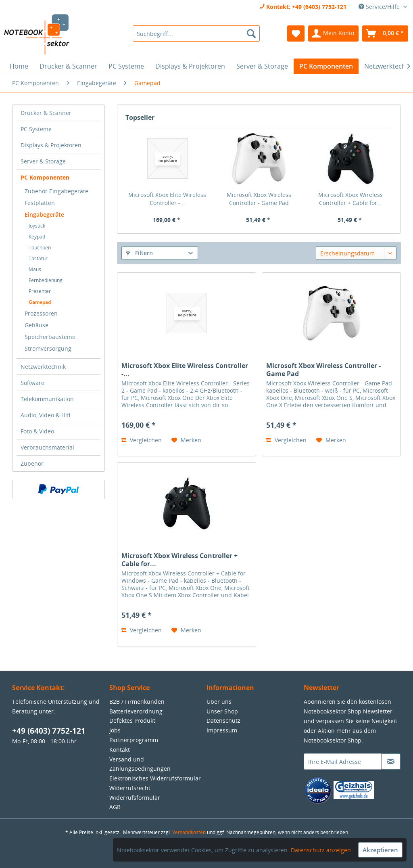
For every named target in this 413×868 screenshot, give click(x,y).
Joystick (37, 226)
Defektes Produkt (132, 721)
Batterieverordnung (136, 711)
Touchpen (40, 248)
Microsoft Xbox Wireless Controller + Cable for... (350, 199)
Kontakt (120, 750)
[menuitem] (196, 33)
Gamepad (40, 302)
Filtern (139, 253)
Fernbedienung (46, 280)
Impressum (222, 730)
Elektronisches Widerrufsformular (155, 778)
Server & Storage (43, 161)
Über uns (219, 702)
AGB (115, 807)
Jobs (115, 730)
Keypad (37, 237)
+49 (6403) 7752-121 (49, 731)
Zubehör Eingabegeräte (56, 191)
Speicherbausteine (50, 337)
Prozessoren (41, 313)
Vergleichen (142, 440)
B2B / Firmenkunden (137, 702)
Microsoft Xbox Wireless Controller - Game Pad (259, 199)
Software (32, 383)
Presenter (40, 291)
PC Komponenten (45, 177)
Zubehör (32, 463)
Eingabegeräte (44, 214)
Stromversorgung (48, 348)
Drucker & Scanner (46, 113)
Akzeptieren (380, 850)
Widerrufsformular (135, 798)
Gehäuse (37, 325)
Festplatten (40, 203)
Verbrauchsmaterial (47, 447)
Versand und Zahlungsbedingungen (140, 764)
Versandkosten (189, 832)
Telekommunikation (47, 399)
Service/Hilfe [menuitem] (380, 7)
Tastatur (38, 258)
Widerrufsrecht (130, 788)
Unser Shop (222, 711)
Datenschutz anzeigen (321, 850)
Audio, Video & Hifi (45, 415)
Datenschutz (223, 721)
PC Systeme (36, 129)
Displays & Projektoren (51, 145)
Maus (35, 269)
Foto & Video (37, 431)
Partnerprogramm (134, 740)
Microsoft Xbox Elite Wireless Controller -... (167, 199)
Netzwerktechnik (43, 367)
